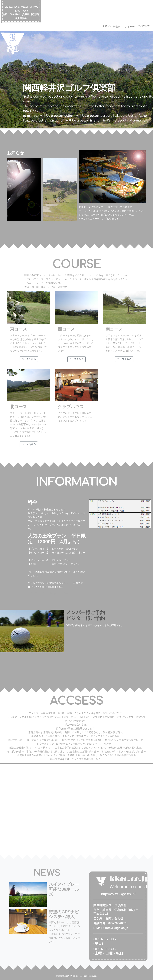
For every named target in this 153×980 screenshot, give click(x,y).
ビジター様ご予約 (85, 618)
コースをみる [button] (29, 359)
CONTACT (143, 27)
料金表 (117, 27)
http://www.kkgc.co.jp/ (118, 894)
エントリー (129, 27)
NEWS (107, 27)
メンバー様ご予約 (85, 612)
